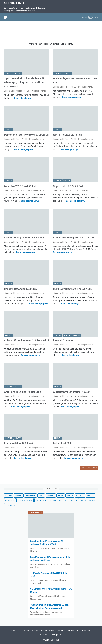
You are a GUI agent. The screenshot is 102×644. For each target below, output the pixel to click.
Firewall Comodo (63, 340)
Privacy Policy (74, 630)
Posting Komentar (39, 91)
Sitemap (35, 630)
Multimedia (10, 500)
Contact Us (24, 630)
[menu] (7, 17)
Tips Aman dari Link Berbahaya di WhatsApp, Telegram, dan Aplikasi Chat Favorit (24, 83)
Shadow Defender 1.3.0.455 (20, 289)
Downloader (30, 495)
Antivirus (19, 495)
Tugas (83, 500)
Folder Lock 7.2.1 (63, 443)
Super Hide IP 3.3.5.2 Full (68, 186)
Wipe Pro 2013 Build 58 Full (20, 186)
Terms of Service (48, 630)
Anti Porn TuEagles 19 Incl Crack (23, 392)
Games (61, 495)
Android (9, 495)
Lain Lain (80, 495)
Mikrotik (90, 495)
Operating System (25, 500)
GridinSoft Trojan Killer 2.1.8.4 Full (24, 238)
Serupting (14, 3)
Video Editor (10, 505)
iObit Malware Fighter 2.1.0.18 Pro (73, 238)
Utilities (92, 500)
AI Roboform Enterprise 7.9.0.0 (71, 392)
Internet (70, 495)
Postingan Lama (88, 468)
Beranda (13, 630)
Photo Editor (41, 500)
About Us (86, 630)
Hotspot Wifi (57, 634)
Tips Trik (74, 500)
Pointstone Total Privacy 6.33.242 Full (26, 135)
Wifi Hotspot (45, 634)
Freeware (51, 495)
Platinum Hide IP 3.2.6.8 (18, 443)
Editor (41, 495)
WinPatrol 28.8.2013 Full (67, 135)
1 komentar (83, 190)
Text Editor (63, 500)
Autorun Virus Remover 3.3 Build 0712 (26, 340)
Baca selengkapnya (23, 98)
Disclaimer (61, 630)
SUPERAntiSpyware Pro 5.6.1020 (73, 289)
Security (52, 500)
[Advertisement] (52, 31)
